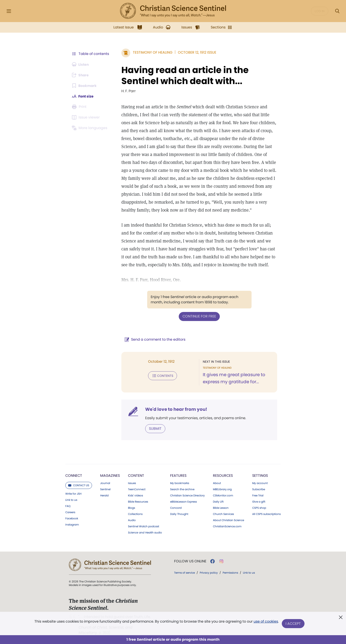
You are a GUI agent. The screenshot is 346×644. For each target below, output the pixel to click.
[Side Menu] (9, 11)
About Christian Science (228, 520)
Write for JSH (73, 494)
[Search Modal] (337, 11)
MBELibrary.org (222, 489)
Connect (74, 475)
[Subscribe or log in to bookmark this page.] (85, 86)
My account (260, 483)
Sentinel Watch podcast (144, 526)
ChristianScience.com (227, 526)
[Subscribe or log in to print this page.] (80, 107)
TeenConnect (137, 489)
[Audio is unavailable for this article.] (81, 64)
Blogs (132, 508)
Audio (132, 520)
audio (145, 532)
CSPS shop (259, 508)
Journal (105, 483)
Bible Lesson (221, 508)
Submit (154, 428)
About (217, 483)
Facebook (72, 518)
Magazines (110, 475)
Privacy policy (209, 572)
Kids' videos (135, 495)
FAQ (68, 506)
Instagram (72, 524)
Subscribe (259, 489)
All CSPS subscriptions (266, 514)
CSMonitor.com (223, 495)
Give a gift (259, 501)
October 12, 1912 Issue (196, 52)
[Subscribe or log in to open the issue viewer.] (86, 117)
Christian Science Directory (187, 495)
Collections (135, 514)
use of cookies (266, 622)
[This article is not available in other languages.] (90, 128)
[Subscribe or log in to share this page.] (81, 75)
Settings (260, 475)
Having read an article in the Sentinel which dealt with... (184, 75)
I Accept (293, 624)
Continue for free (199, 316)
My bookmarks (180, 483)
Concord (176, 508)
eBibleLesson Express (183, 501)
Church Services (223, 514)
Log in (320, 11)
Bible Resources (138, 501)
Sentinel (105, 489)
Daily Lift (218, 501)
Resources (223, 475)
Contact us (79, 485)
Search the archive (182, 489)
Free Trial (258, 495)
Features (178, 475)
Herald (104, 495)
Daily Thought (179, 514)
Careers (70, 512)
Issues (132, 483)
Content (136, 475)
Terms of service (184, 572)
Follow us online (190, 561)
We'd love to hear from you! (175, 409)
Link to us (71, 500)
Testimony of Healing (152, 52)
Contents (162, 376)
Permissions (230, 572)
